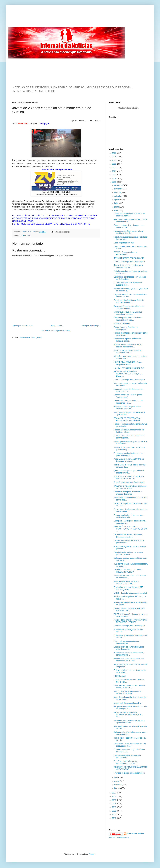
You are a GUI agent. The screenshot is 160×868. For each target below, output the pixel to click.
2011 (114, 814)
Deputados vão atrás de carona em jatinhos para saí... (128, 553)
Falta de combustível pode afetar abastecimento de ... (127, 408)
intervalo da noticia (30, 232)
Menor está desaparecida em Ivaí (128, 703)
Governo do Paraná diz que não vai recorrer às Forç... (128, 402)
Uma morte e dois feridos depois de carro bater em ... (128, 390)
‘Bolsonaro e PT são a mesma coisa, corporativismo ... (129, 654)
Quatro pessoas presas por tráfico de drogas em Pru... (129, 472)
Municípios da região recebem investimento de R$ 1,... (126, 582)
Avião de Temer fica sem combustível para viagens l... (129, 437)
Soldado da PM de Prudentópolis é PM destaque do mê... (130, 745)
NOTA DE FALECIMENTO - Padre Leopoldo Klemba (128, 363)
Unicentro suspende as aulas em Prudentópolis (127, 757)
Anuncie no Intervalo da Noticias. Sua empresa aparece (129, 215)
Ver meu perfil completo (119, 838)
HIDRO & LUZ (120, 676)
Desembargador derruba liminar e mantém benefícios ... (128, 319)
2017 (114, 793)
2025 (114, 157)
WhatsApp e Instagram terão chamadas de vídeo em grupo (130, 487)
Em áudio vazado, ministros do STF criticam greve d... (128, 588)
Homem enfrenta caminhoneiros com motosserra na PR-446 (129, 660)
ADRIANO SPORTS (122, 324)
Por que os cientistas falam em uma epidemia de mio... (129, 516)
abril (116, 777)
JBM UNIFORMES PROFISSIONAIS (129, 258)
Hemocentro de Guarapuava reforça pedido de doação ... (129, 232)
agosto (117, 200)
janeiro (117, 788)
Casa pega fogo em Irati (124, 243)
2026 (114, 153)
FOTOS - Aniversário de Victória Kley (129, 368)
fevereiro (118, 785)
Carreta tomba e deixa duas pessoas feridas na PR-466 (129, 226)
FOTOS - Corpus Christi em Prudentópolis (125, 253)
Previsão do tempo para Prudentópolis (130, 262)
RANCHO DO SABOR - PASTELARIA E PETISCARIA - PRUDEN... (130, 621)
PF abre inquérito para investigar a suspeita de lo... (128, 284)
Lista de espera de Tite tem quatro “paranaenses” (128, 396)
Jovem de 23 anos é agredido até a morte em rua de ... (128, 266)
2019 (114, 179)
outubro (118, 192)
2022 (114, 168)
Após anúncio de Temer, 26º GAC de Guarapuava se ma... (129, 460)
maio (117, 210)
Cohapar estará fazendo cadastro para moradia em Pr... (130, 733)
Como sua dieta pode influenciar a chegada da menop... (128, 493)
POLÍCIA (27, 235)
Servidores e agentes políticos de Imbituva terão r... (127, 340)
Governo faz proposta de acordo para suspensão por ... (129, 609)
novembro (119, 189)
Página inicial (57, 326)
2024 (114, 160)
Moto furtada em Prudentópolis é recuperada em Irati (127, 692)
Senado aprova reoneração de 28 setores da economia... (128, 346)
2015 (114, 800)
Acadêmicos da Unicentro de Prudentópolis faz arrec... (126, 762)
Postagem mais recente (23, 326)
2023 (114, 164)
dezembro (119, 185)
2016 (114, 796)
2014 (114, 804)
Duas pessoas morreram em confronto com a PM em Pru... (130, 687)
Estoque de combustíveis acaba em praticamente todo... (128, 454)
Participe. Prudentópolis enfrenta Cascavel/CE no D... (127, 352)
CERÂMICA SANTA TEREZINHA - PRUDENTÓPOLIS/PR (128, 571)
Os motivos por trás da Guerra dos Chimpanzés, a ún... (128, 536)
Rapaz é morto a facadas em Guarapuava (126, 328)
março (117, 781)
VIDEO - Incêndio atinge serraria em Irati (131, 593)
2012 (114, 811)
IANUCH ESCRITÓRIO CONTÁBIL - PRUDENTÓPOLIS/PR (129, 478)
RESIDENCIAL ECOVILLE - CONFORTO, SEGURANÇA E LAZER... (127, 374)
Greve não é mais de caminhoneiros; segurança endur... (129, 307)
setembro (118, 196)
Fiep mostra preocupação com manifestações (126, 642)
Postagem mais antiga (90, 326)
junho (117, 207)
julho (117, 203)
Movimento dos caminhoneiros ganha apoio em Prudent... (129, 722)
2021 (114, 171)
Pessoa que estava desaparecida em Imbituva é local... (129, 431)
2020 (114, 175)
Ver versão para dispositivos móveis (56, 331)
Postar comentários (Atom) (31, 337)
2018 (114, 182)
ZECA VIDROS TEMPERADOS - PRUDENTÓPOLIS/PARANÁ (127, 419)
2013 (114, 807)
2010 (114, 818)
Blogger (92, 854)
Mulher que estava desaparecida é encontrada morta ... (128, 313)
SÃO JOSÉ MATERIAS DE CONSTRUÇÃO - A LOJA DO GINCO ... (130, 529)
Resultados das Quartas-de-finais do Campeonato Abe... (129, 301)
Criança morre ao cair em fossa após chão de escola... (129, 648)
